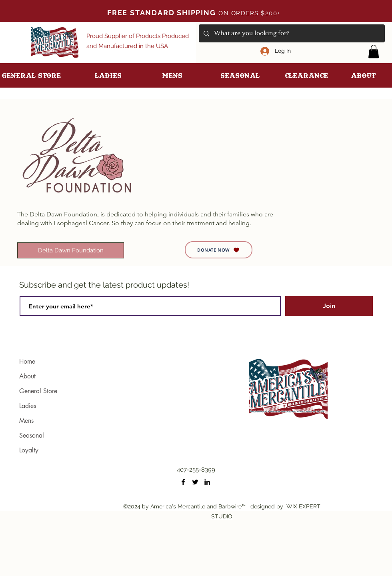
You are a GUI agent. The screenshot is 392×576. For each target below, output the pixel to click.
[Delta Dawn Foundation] (71, 250)
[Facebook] (183, 482)
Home (27, 361)
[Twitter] (195, 482)
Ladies (28, 406)
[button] (374, 51)
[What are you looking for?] (291, 33)
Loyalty (29, 450)
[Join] (329, 306)
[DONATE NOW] (219, 250)
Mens (26, 421)
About (27, 376)
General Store (38, 391)
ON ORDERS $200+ (252, 13)
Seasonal (32, 435)
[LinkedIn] (207, 482)
